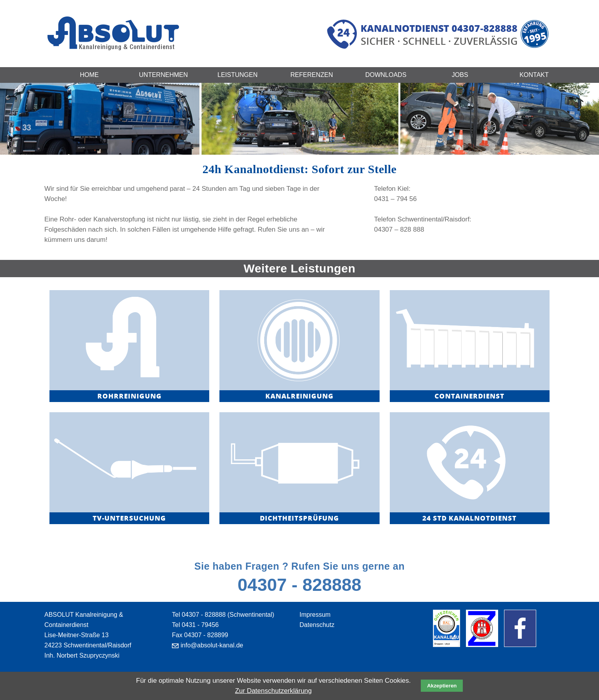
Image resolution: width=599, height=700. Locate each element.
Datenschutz (317, 625)
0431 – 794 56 (395, 199)
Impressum (315, 615)
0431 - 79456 (200, 625)
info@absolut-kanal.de (212, 645)
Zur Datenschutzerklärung (274, 691)
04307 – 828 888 (399, 229)
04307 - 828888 (299, 585)
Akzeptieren (442, 686)
